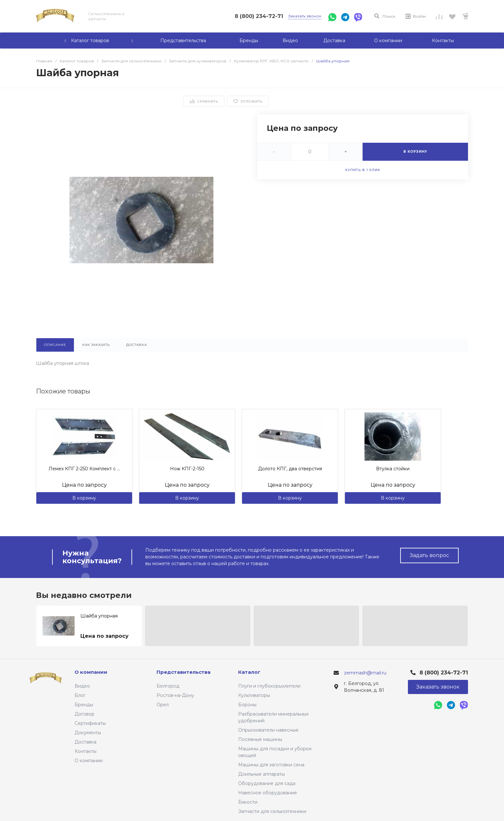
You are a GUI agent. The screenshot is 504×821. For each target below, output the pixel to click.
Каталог (249, 672)
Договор (85, 714)
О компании (89, 761)
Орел (163, 705)
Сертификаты (90, 723)
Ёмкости (248, 802)
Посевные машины (260, 739)
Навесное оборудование (268, 793)
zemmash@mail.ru (365, 673)
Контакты (85, 751)
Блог (80, 695)
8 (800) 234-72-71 (259, 16)
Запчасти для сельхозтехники (272, 811)
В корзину (84, 498)
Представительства (184, 672)
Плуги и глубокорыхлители (269, 686)
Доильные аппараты (261, 774)
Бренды (84, 705)
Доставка (85, 742)
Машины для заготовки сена (271, 765)
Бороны (247, 705)
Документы (88, 733)
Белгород (168, 686)
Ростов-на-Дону (175, 695)
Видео (82, 686)
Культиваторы (254, 695)
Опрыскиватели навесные (268, 730)
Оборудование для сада (267, 783)
